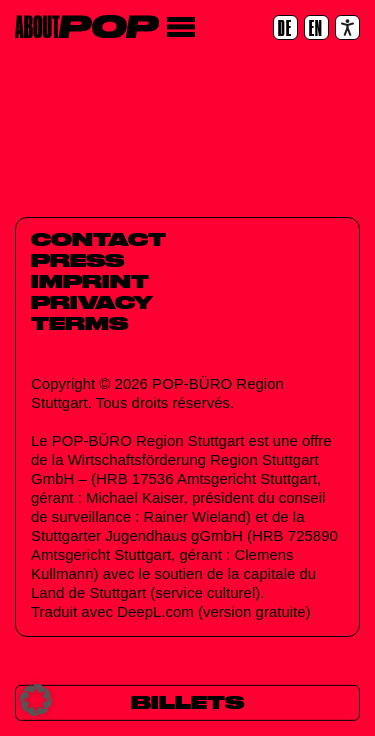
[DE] (285, 27)
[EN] (316, 27)
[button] (36, 700)
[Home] (87, 26)
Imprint (90, 281)
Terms (79, 323)
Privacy (92, 302)
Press (77, 260)
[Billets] (187, 703)
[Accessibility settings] (347, 27)
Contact (98, 239)
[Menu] (180, 27)
